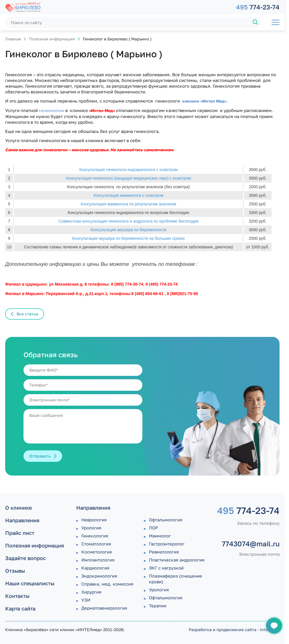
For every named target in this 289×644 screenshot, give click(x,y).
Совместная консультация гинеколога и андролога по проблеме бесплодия (128, 221)
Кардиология (95, 568)
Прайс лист (20, 533)
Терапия (158, 606)
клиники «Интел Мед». (205, 101)
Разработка (200, 630)
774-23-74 (258, 7)
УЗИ (86, 600)
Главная (13, 39)
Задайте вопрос (25, 558)
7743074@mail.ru (251, 544)
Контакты (17, 596)
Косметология (97, 552)
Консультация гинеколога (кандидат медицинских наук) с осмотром (128, 178)
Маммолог (160, 536)
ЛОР (154, 528)
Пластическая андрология (177, 560)
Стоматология (96, 544)
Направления (22, 520)
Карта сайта (20, 608)
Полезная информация (52, 39)
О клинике (18, 508)
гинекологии (51, 110)
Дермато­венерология (104, 608)
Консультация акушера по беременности (128, 230)
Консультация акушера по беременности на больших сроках (128, 238)
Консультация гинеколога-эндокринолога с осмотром (128, 170)
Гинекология (95, 536)
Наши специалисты (30, 583)
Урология (91, 528)
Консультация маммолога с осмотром (128, 195)
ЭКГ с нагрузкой (166, 568)
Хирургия (91, 592)
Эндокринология (99, 576)
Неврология (94, 520)
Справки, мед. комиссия (107, 584)
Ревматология (164, 552)
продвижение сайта (236, 630)
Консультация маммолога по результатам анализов (129, 204)
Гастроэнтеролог (167, 544)
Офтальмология (166, 520)
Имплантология (98, 560)
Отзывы (15, 571)
